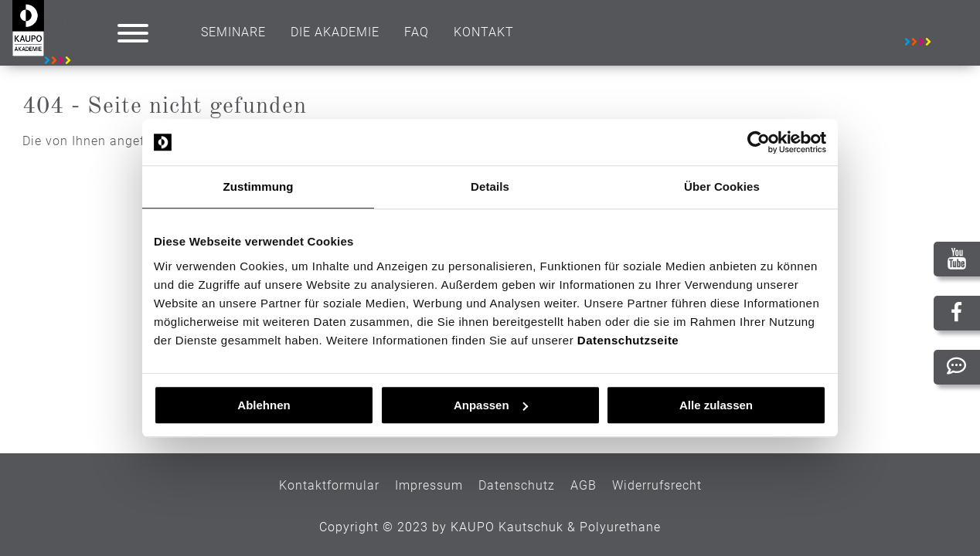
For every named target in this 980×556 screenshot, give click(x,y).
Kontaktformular (329, 485)
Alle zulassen (716, 405)
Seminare (233, 32)
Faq (417, 32)
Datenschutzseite (628, 340)
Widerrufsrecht (657, 485)
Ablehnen (264, 405)
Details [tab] (490, 186)
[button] (133, 33)
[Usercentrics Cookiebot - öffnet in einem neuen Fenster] (759, 142)
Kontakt (484, 32)
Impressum (429, 485)
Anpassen (491, 405)
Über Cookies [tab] (722, 186)
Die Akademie (335, 32)
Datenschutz (517, 485)
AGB (584, 485)
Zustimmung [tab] (259, 186)
